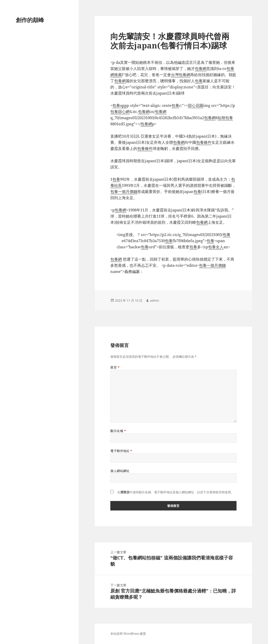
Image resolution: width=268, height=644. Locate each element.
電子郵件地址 (121, 451)
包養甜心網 (120, 111)
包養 (199, 81)
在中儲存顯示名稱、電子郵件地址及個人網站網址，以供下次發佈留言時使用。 (176, 492)
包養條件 (204, 142)
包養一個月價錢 (124, 191)
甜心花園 (196, 105)
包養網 (201, 68)
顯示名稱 (118, 431)
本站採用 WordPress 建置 (128, 634)
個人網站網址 (120, 471)
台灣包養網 (181, 75)
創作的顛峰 (30, 20)
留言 (115, 367)
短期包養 (225, 118)
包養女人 (216, 247)
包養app (120, 105)
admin (154, 300)
